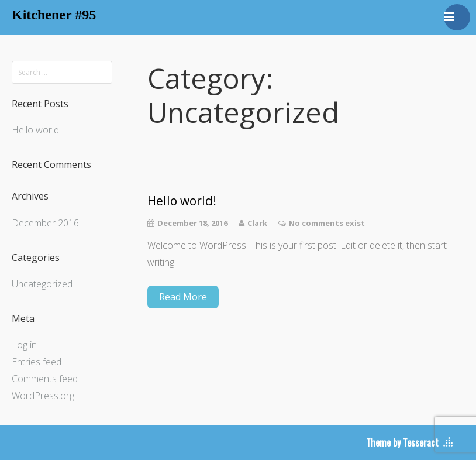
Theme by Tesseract (402, 442)
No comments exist (327, 223)
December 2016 (45, 223)
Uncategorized (42, 284)
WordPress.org (43, 396)
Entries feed (37, 362)
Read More (183, 297)
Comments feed (45, 379)
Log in (24, 345)
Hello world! (36, 130)
